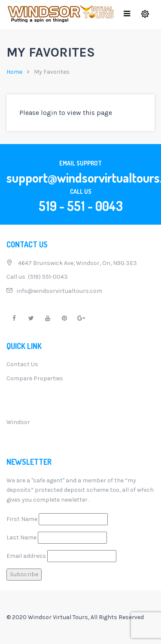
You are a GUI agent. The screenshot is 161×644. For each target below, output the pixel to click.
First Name (22, 519)
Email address (26, 556)
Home (14, 72)
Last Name (21, 537)
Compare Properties (35, 378)
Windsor (18, 422)
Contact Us (22, 364)
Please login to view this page (66, 113)
